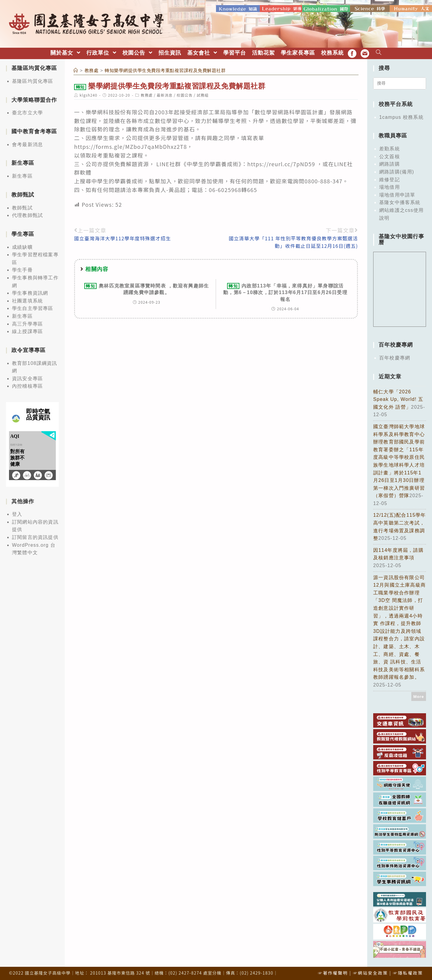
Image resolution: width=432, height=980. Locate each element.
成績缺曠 (22, 246)
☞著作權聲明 (333, 972)
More (419, 696)
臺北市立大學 (27, 112)
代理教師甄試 (27, 215)
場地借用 (390, 186)
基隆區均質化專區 (33, 81)
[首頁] (76, 70)
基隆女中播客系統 (400, 202)
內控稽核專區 (27, 385)
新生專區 (22, 175)
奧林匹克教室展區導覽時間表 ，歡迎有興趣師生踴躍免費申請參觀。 (147, 288)
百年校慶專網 (395, 357)
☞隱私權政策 (408, 972)
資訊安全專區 (27, 378)
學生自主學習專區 (33, 308)
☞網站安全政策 (370, 972)
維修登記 (390, 179)
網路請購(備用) (397, 171)
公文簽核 (390, 156)
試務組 (203, 94)
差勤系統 (390, 148)
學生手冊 (22, 269)
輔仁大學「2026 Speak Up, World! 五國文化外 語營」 (398, 398)
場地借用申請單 (397, 194)
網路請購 (390, 163)
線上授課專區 (27, 331)
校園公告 (185, 94)
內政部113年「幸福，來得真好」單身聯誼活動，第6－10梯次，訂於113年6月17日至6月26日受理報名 (285, 292)
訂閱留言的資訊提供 (35, 537)
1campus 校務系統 (401, 117)
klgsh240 (88, 94)
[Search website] (379, 52)
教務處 (147, 94)
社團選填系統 (27, 300)
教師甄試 (22, 207)
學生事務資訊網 (30, 292)
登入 (17, 514)
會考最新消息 (27, 144)
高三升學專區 (27, 323)
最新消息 (165, 94)
